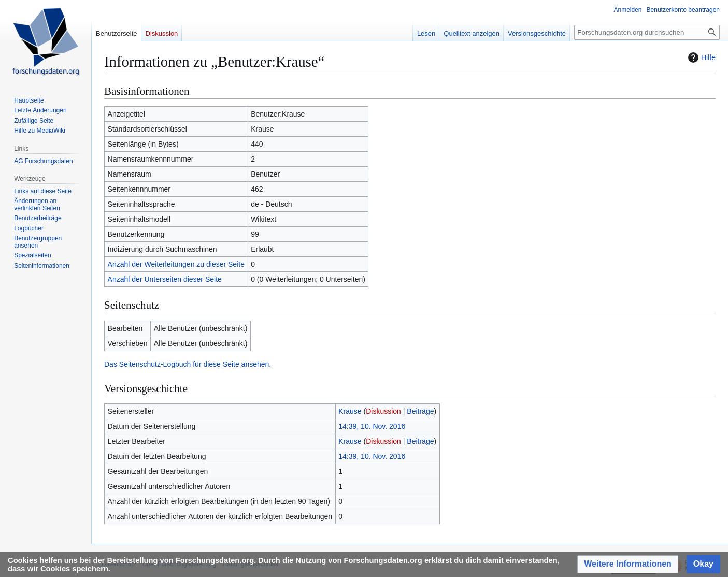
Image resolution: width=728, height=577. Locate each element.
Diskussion (383, 411)
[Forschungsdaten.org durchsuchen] (647, 32)
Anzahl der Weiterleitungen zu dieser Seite (176, 264)
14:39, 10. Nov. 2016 (372, 426)
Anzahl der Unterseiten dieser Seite (165, 279)
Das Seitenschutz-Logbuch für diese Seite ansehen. (188, 364)
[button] (628, 564)
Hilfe (701, 57)
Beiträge (420, 411)
